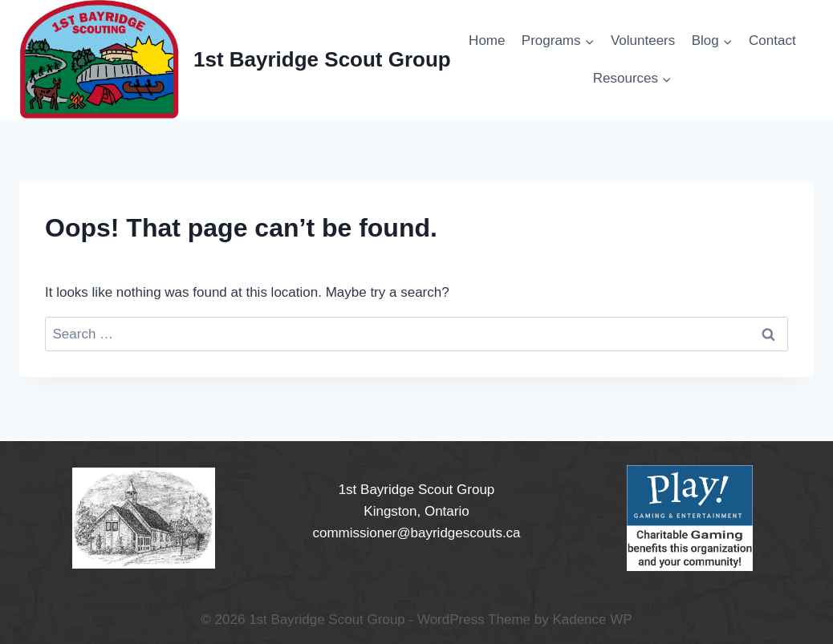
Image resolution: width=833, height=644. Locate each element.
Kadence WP (592, 620)
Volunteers (643, 41)
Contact (772, 41)
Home (487, 41)
